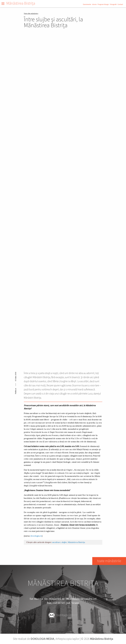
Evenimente (87, 4)
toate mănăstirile (109, 561)
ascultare (56, 542)
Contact (120, 4)
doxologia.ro (36, 536)
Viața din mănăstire (31, 13)
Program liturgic (103, 4)
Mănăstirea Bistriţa (21, 3)
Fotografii (113, 4)
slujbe (64, 542)
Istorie (94, 4)
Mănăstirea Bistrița (76, 542)
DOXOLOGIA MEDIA (42, 639)
